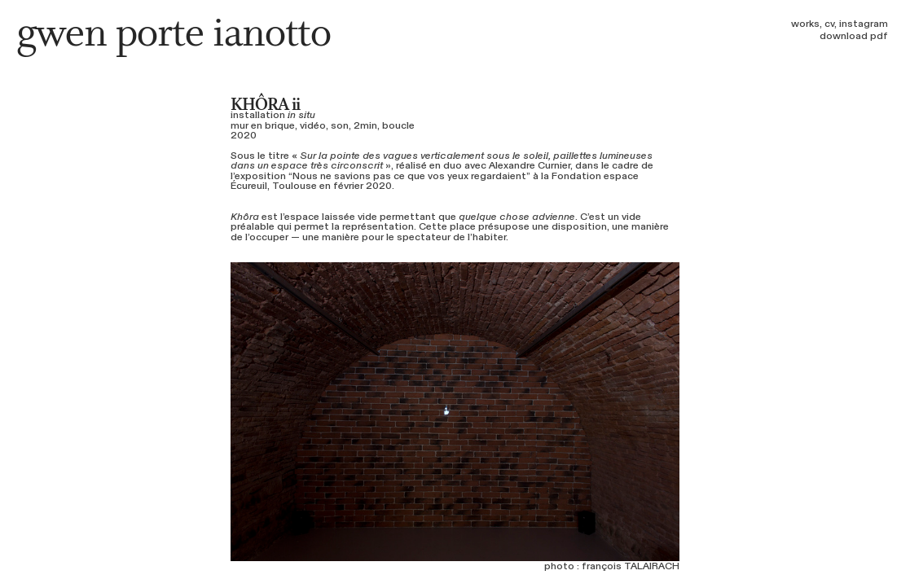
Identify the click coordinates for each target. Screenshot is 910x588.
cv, (831, 24)
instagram (864, 24)
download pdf (854, 36)
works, (807, 24)
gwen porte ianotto (174, 35)
